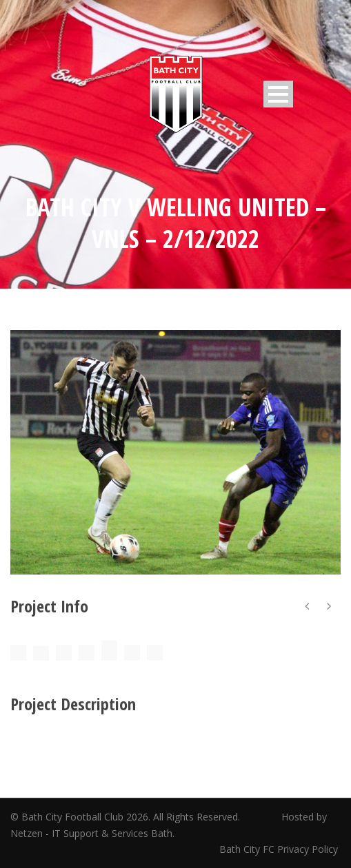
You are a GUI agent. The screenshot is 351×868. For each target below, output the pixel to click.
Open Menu (278, 94)
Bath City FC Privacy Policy (280, 849)
